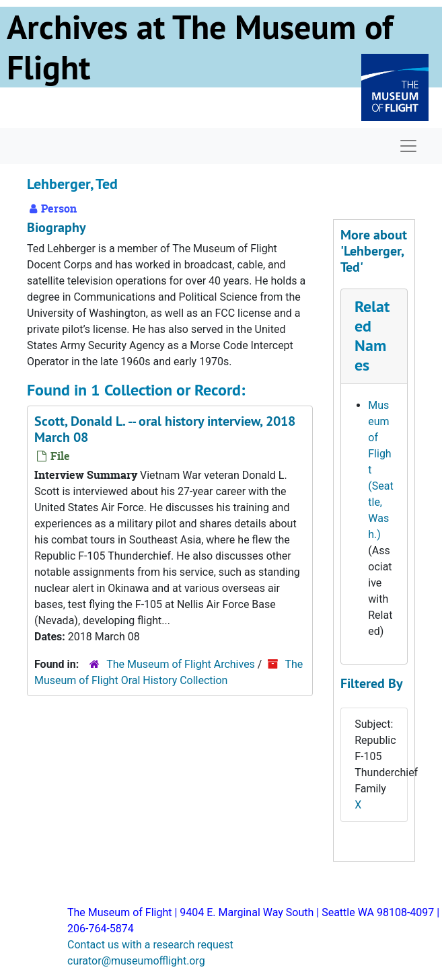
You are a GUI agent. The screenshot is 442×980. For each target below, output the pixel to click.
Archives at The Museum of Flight (200, 47)
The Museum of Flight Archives (181, 664)
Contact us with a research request (150, 945)
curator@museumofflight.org (136, 961)
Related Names (372, 335)
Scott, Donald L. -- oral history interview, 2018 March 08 (165, 429)
